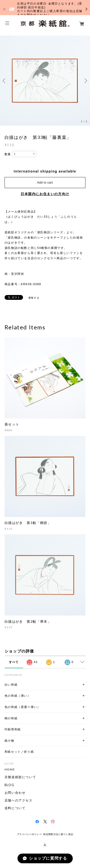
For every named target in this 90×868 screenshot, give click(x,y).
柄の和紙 (11, 718)
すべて (14, 662)
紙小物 (9, 741)
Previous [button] (5, 81)
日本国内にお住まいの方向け (45, 194)
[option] (45, 81)
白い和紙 (11, 685)
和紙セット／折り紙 (19, 752)
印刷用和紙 (13, 729)
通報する (34, 298)
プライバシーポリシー (29, 834)
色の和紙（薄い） (18, 696)
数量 (8, 154)
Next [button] (85, 81)
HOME (10, 770)
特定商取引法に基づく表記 (58, 834)
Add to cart (45, 183)
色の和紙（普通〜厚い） (23, 707)
